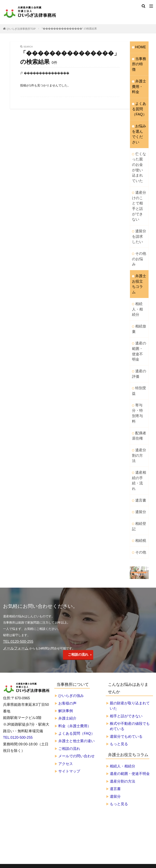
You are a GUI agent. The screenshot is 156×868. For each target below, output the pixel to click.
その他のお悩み (138, 216)
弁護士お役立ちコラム (138, 234)
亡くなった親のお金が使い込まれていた (138, 143)
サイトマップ (69, 674)
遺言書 (140, 409)
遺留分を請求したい (138, 198)
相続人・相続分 (138, 254)
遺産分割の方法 (138, 375)
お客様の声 (67, 606)
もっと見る (119, 647)
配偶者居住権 (138, 359)
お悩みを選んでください (138, 118)
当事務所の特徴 (138, 60)
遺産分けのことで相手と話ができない (138, 173)
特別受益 (138, 323)
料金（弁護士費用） (75, 629)
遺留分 (140, 419)
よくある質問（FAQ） (138, 98)
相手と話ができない (126, 619)
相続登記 (138, 433)
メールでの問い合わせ (76, 659)
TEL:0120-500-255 (18, 640)
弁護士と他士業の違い (76, 644)
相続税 (140, 446)
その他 (140, 457)
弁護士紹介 (67, 621)
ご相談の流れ (78, 557)
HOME (140, 47)
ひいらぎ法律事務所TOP (21, 29)
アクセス (66, 666)
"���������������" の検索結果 (69, 29)
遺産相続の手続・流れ (138, 393)
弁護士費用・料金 (138, 78)
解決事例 (66, 613)
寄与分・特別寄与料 (138, 341)
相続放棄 (138, 272)
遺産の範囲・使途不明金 (138, 290)
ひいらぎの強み (71, 598)
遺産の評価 (138, 308)
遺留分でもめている (126, 639)
